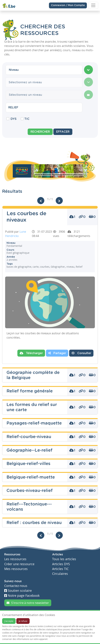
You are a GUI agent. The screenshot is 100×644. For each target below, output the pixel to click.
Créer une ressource (19, 564)
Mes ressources (16, 569)
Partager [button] (57, 353)
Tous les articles (64, 559)
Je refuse (23, 621)
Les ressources (15, 559)
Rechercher (40, 132)
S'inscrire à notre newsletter (28, 603)
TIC (27, 119)
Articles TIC (60, 569)
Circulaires (60, 574)
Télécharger (31, 353)
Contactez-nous (16, 586)
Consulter (81, 353)
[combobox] (44, 70)
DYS (14, 119)
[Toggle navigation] (93, 5)
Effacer (63, 132)
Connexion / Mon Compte (68, 5)
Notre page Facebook (22, 596)
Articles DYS (61, 564)
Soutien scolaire (18, 591)
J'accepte (9, 621)
